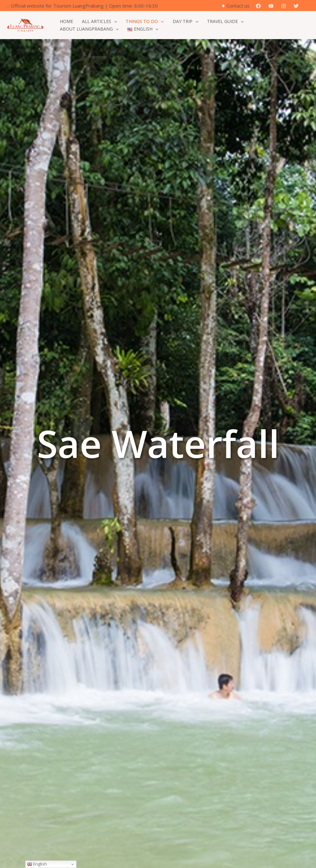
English (37, 864)
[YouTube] (271, 6)
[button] (307, 6)
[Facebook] (258, 6)
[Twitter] (296, 6)
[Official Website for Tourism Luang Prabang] (25, 25)
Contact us (238, 6)
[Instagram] (284, 6)
